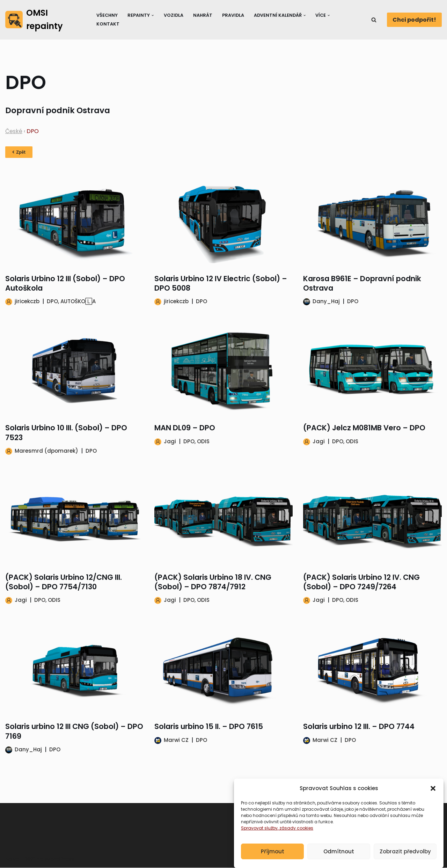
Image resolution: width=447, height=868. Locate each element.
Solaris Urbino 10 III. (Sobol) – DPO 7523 (66, 433)
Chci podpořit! (414, 20)
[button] (433, 797)
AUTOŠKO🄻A (78, 302)
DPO (52, 302)
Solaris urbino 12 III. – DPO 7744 (359, 727)
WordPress (60, 859)
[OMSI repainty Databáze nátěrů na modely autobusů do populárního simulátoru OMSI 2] (45, 20)
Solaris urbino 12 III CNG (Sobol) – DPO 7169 (74, 731)
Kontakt (108, 24)
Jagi (170, 441)
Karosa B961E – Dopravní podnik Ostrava (362, 283)
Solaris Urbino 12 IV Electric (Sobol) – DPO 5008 (221, 283)
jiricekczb (27, 302)
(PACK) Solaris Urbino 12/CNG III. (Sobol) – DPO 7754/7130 (64, 582)
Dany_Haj (326, 302)
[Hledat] (374, 20)
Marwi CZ (176, 740)
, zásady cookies (295, 837)
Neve (12, 859)
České (14, 131)
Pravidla (233, 15)
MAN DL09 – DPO (185, 428)
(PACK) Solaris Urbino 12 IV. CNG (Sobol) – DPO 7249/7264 (361, 582)
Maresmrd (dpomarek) (46, 451)
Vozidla (174, 15)
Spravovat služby (259, 837)
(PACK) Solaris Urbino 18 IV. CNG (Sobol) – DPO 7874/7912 (213, 582)
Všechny (107, 15)
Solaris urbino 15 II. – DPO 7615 (209, 727)
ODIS (203, 441)
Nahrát (203, 15)
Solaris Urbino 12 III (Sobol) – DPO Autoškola (65, 283)
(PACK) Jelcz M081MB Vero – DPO (364, 428)
